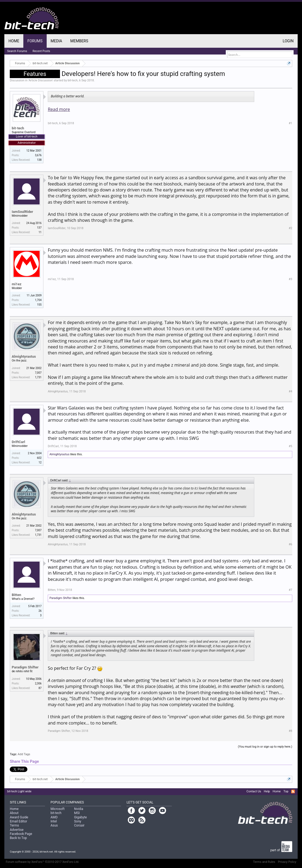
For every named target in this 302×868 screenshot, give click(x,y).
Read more (59, 109)
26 (40, 611)
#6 (290, 544)
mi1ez (17, 284)
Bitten (16, 595)
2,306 (38, 683)
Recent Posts (41, 51)
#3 (290, 279)
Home (14, 41)
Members (79, 41)
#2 (290, 228)
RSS (293, 792)
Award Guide (19, 817)
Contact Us (254, 791)
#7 (290, 590)
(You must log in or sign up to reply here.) (265, 747)
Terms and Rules (264, 862)
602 (39, 458)
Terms (14, 825)
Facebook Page (21, 834)
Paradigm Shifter (61, 598)
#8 (290, 731)
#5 (290, 446)
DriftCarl (18, 442)
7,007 (38, 373)
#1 (290, 123)
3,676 (38, 155)
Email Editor (18, 821)
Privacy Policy (287, 862)
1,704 (38, 300)
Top (286, 791)
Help (267, 791)
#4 (290, 391)
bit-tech (73, 80)
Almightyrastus (24, 356)
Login (288, 41)
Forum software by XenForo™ (42, 862)
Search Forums (17, 51)
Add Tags (24, 754)
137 (39, 228)
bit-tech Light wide (19, 791)
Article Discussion (40, 80)
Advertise (17, 830)
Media (56, 41)
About (14, 813)
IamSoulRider (22, 212)
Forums (35, 41)
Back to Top (18, 838)
